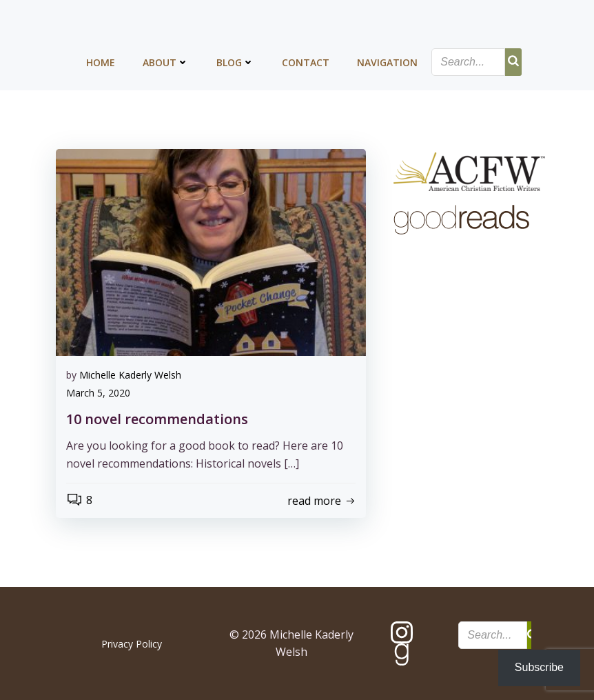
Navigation (387, 62)
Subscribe (539, 667)
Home (101, 62)
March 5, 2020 (98, 393)
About (166, 62)
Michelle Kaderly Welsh (130, 375)
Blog (235, 62)
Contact (306, 62)
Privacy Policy (132, 644)
